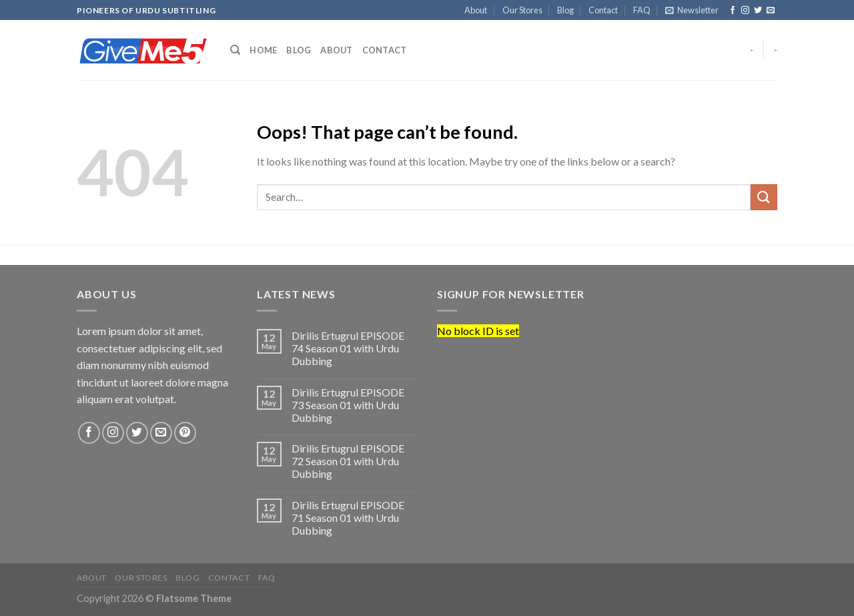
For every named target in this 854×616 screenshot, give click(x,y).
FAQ (642, 10)
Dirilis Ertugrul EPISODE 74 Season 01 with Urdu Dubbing (348, 348)
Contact (603, 10)
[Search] (235, 50)
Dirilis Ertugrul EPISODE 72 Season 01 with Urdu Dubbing (348, 461)
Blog (565, 10)
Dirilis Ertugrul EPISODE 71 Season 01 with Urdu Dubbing (348, 518)
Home (263, 50)
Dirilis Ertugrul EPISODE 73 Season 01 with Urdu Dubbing (348, 405)
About (476, 10)
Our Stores (522, 10)
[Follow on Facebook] (733, 11)
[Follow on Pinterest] (185, 433)
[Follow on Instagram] (745, 11)
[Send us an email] (771, 11)
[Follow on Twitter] (758, 11)
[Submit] (764, 197)
